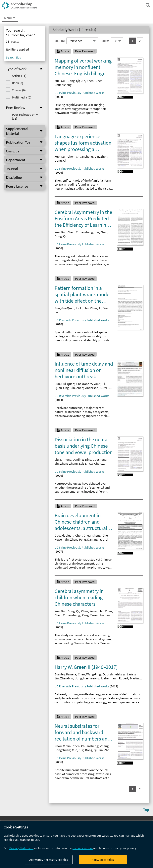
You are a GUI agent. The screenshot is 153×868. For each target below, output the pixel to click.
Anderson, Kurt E (97, 388)
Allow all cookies (103, 860)
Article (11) (19, 76)
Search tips (13, 57)
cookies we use (83, 848)
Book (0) (18, 83)
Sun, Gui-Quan (64, 308)
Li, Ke (89, 463)
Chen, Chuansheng (80, 156)
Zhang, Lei (76, 463)
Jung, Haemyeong (87, 678)
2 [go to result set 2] (140, 41)
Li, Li (79, 308)
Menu (8, 18)
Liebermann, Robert (115, 678)
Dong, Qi (73, 81)
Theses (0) (19, 90)
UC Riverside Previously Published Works (82, 320)
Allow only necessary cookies (49, 860)
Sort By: (60, 41)
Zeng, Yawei (90, 615)
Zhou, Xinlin (63, 746)
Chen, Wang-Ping (89, 674)
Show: (105, 41)
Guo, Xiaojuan (64, 535)
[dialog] (76, 844)
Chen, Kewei (89, 611)
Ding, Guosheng (96, 459)
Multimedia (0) (22, 97)
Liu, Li (59, 459)
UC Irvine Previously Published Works (79, 93)
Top (146, 810)
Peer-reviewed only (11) (25, 116)
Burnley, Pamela (65, 674)
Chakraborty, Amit (88, 384)
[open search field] (148, 5)
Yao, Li (104, 539)
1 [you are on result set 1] (132, 41)
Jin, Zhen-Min (64, 678)
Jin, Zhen (87, 81)
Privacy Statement (21, 848)
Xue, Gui (60, 81)
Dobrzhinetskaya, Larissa (120, 674)
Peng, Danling (74, 459)
